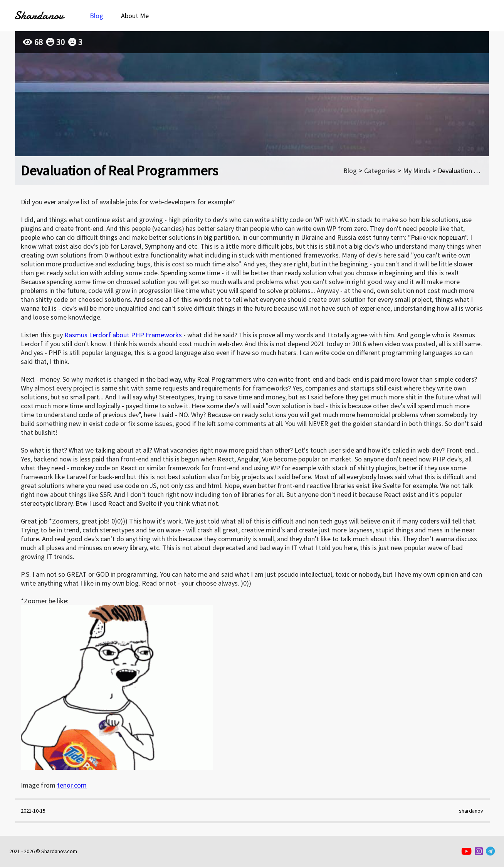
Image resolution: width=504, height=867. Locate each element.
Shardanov (39, 16)
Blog (97, 16)
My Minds (417, 171)
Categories (380, 171)
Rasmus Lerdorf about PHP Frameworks (123, 335)
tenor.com (72, 785)
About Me (135, 16)
